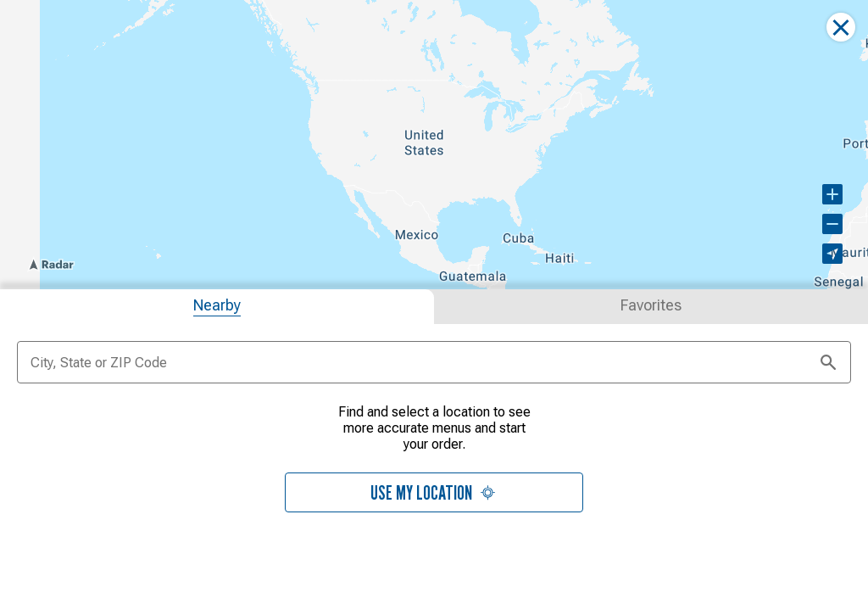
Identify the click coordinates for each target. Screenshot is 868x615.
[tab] (217, 305)
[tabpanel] (434, 467)
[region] (434, 144)
